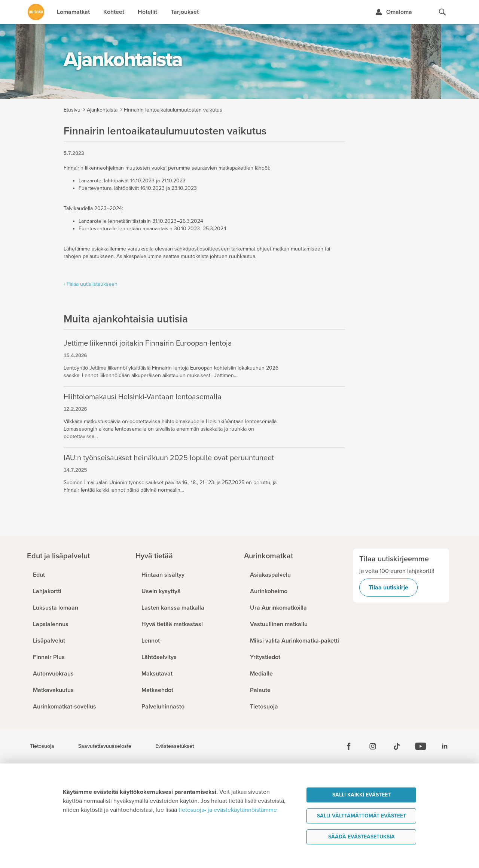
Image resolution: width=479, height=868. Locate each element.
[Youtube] (421, 746)
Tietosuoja (42, 746)
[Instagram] (373, 746)
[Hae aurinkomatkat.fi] (442, 12)
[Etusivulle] (36, 12)
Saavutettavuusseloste (105, 746)
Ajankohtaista (102, 110)
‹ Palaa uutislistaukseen (91, 284)
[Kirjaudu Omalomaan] (393, 12)
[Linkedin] (445, 746)
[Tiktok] (397, 746)
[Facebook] (349, 746)
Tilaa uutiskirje (388, 588)
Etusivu (72, 110)
